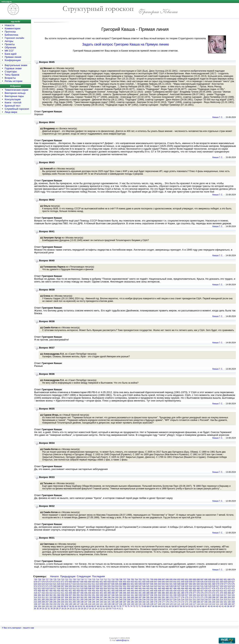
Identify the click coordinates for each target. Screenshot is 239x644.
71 (139, 606)
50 (198, 606)
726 (51, 579)
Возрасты (10, 78)
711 (109, 579)
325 (194, 595)
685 (210, 579)
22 (74, 609)
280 (167, 597)
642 (175, 582)
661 (101, 582)
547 (140, 586)
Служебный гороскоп (17, 109)
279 (171, 597)
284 (152, 597)
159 (233, 602)
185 (132, 602)
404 (90, 593)
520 (43, 588)
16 (90, 609)
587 (187, 584)
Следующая (84, 576)
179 (156, 602)
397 (117, 593)
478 (206, 588)
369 (225, 593)
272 (198, 597)
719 (78, 579)
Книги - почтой (13, 103)
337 (148, 595)
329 (179, 595)
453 (101, 591)
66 (153, 606)
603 (125, 584)
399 (109, 593)
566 (66, 586)
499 (125, 588)
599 (140, 584)
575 (233, 584)
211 (233, 600)
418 (35, 593)
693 (179, 579)
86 (98, 606)
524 (229, 586)
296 (105, 597)
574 (35, 586)
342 (128, 595)
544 (152, 586)
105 (39, 606)
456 (90, 591)
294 (113, 597)
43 (217, 606)
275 (187, 597)
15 (93, 609)
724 (59, 579)
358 (66, 595)
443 (140, 591)
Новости (10, 25)
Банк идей (11, 54)
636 (198, 582)
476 (214, 588)
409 (70, 593)
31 (49, 609)
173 (179, 602)
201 (70, 602)
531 (202, 586)
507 (94, 588)
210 (35, 602)
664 (90, 582)
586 (190, 584)
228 (167, 600)
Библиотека (11, 35)
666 (82, 582)
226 (175, 600)
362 (51, 595)
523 (233, 586)
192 (105, 602)
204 (59, 602)
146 (82, 604)
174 (175, 602)
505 (101, 588)
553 (117, 586)
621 (55, 584)
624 (43, 584)
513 (70, 588)
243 (109, 600)
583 (202, 584)
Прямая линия (13, 57)
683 (218, 579)
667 (78, 582)
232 (152, 600)
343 (125, 595)
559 (94, 586)
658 (113, 582)
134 (128, 604)
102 (51, 606)
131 (140, 604)
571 (47, 586)
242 (113, 600)
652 (136, 582)
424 (214, 591)
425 (210, 591)
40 (225, 606)
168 (198, 602)
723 (63, 579)
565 (70, 586)
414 (51, 593)
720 (74, 579)
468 (43, 591)
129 (148, 604)
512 (74, 588)
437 (163, 591)
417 (39, 593)
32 (46, 609)
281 (163, 597)
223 (187, 600)
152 (59, 604)
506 (97, 588)
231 (156, 600)
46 (209, 606)
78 (120, 606)
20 (79, 609)
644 (167, 582)
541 (163, 586)
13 (99, 609)
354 (82, 595)
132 (136, 604)
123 (171, 604)
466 (51, 591)
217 (210, 600)
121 (179, 604)
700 (152, 579)
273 (194, 597)
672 (59, 582)
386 (159, 593)
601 (132, 584)
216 (214, 600)
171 (187, 602)
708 (121, 579)
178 (159, 602)
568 (59, 586)
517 (55, 588)
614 (82, 584)
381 (179, 593)
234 (144, 600)
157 (39, 604)
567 (63, 586)
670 (66, 582)
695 (171, 579)
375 (202, 593)
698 (159, 579)
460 (74, 591)
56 (181, 606)
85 (101, 606)
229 (163, 600)
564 (74, 586)
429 (194, 591)
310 (51, 597)
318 (221, 595)
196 (90, 602)
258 (51, 600)
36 (35, 609)
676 (43, 582)
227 (171, 600)
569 (55, 586)
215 (218, 600)
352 (90, 595)
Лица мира (11, 112)
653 (132, 582)
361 (55, 595)
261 (39, 600)
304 (74, 597)
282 (159, 597)
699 (156, 579)
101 (55, 606)
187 (125, 602)
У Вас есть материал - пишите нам (18, 628)
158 (35, 604)
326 (190, 595)
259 (47, 600)
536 (183, 586)
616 (74, 584)
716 (90, 579)
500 (121, 588)
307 (63, 597)
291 (125, 597)
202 (66, 602)
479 (202, 588)
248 (90, 600)
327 (187, 595)
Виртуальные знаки (16, 65)
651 (140, 582)
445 (132, 591)
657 (117, 582)
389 (148, 593)
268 (214, 597)
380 (183, 593)
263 (233, 597)
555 (109, 586)
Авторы (9, 41)
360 (59, 595)
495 (140, 588)
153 (55, 604)
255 (63, 600)
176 (167, 602)
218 (206, 600)
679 (233, 579)
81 (112, 606)
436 (167, 591)
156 (43, 604)
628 (229, 582)
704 (136, 579)
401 (101, 593)
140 (105, 604)
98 (65, 606)
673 (55, 582)
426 (206, 591)
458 (82, 591)
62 (164, 606)
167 (202, 602)
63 (162, 606)
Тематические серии (16, 90)
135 (125, 604)
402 (97, 593)
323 (202, 595)
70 (142, 606)
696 (167, 579)
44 (214, 606)
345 (117, 595)
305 (70, 597)
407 (78, 593)
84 (104, 606)
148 (74, 604)
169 (194, 602)
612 (90, 584)
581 (210, 584)
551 (125, 586)
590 (175, 584)
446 (128, 591)
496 (136, 588)
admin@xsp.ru (123, 640)
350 (97, 595)
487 (171, 588)
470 (35, 591)
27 (60, 609)
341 (132, 595)
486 (175, 588)
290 (128, 597)
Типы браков (12, 75)
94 (76, 606)
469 (39, 591)
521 (39, 588)
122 (175, 604)
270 (206, 597)
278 (175, 597)
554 (113, 586)
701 (148, 579)
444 (136, 591)
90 (87, 606)
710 (113, 579)
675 (47, 582)
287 (140, 597)
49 (201, 606)
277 (179, 597)
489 (163, 588)
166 (206, 602)
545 (148, 586)
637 (194, 582)
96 (70, 606)
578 (221, 584)
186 (128, 602)
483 (187, 588)
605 (117, 584)
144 (90, 604)
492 (152, 588)
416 (43, 593)
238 (128, 600)
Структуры (11, 72)
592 (167, 584)
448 (121, 591)
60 (170, 606)
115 (202, 604)
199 (78, 602)
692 (183, 579)
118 (190, 604)
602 (128, 584)
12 (101, 609)
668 (74, 582)
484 (183, 588)
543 (156, 586)
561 (86, 586)
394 (128, 593)
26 (63, 609)
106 (35, 606)
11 (104, 609)
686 (206, 579)
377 (194, 593)
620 (59, 584)
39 (228, 606)
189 (117, 602)
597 (148, 584)
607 (109, 584)
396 (121, 593)
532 (198, 586)
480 (198, 588)
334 (159, 595)
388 (152, 593)
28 (57, 609)
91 (84, 606)
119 (187, 604)
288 (136, 597)
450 (113, 591)
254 (66, 600)
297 (101, 597)
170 (190, 602)
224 (183, 600)
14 (96, 609)
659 (109, 582)
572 (43, 586)
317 (225, 595)
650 (144, 582)
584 (198, 584)
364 (43, 595)
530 (206, 586)
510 (82, 588)
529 (210, 586)
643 (171, 582)
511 (78, 588)
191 (109, 602)
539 (171, 586)
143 (94, 604)
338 (144, 595)
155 (47, 604)
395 (125, 593)
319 (218, 595)
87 (95, 606)
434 (175, 591)
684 (214, 579)
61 (167, 606)
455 (94, 591)
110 (221, 604)
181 (148, 602)
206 (51, 602)
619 (63, 584)
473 (225, 588)
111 (218, 604)
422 (221, 591)
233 (148, 600)
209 (39, 602)
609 (101, 584)
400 (105, 593)
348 (105, 595)
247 (94, 600)
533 (194, 586)
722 (66, 579)
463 (63, 591)
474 (221, 588)
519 (47, 588)
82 (109, 606)
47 (206, 606)
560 (90, 586)
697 (163, 579)
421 (225, 591)
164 (214, 602)
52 (192, 606)
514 (66, 588)
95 (73, 606)
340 (136, 595)
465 (55, 591)
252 (74, 600)
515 (63, 588)
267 (218, 597)
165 (210, 602)
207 (47, 602)
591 (171, 584)
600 (136, 584)
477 (210, 588)
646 (159, 582)
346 (113, 595)
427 (202, 591)
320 (214, 595)
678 (35, 582)
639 (187, 582)
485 (179, 588)
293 (117, 597)
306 (66, 597)
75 (128, 606)
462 (66, 591)
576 (229, 584)
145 (86, 604)
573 (39, 586)
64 (159, 606)
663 (94, 582)
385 (163, 593)
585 (194, 584)
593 (163, 584)
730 (35, 579)
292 (121, 597)
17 (88, 609)
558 (97, 586)
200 (74, 602)
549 (132, 586)
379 (187, 593)
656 (121, 582)
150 (66, 604)
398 (113, 593)
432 (183, 591)
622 (51, 584)
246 (97, 600)
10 (107, 609)
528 (214, 586)
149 (70, 604)
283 (156, 597)
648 (152, 582)
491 (156, 588)
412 (59, 593)
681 (225, 579)
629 (225, 582)
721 (70, 579)
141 (101, 604)
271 (202, 597)
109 (225, 604)
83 (106, 606)
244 (105, 600)
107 (233, 604)
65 (156, 606)
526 (221, 586)
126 (159, 604)
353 (86, 595)
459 (78, 591)
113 (210, 604)
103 (47, 606)
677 (39, 582)
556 (105, 586)
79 (117, 606)
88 (92, 606)
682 (221, 579)
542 (159, 586)
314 (35, 597)
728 (43, 579)
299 (94, 597)
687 (202, 579)
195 (94, 602)
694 (175, 579)
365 (39, 595)
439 (156, 591)
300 (90, 597)
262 (35, 600)
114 (206, 604)
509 (86, 588)
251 (78, 600)
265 (225, 597)
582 (206, 584)
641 (179, 582)
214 (221, 600)
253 (70, 600)
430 (190, 591)
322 (206, 595)
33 (43, 609)
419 (233, 591)
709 (117, 579)
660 (105, 582)
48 (203, 606)
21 (76, 609)
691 (187, 579)
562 (82, 586)
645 (163, 582)
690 (190, 579)
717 (86, 579)
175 (171, 602)
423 (218, 591)
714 (97, 579)
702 (144, 579)
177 (163, 602)
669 (70, 582)
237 (132, 600)
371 (218, 593)
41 (223, 606)
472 (229, 588)
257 (55, 600)
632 (214, 582)
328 (183, 595)
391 (140, 593)
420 (229, 591)
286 (144, 597)
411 (63, 593)
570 (51, 586)
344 (121, 595)
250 (82, 600)
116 (198, 604)
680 (229, 579)
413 (55, 593)
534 (190, 586)
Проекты (10, 44)
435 (171, 591)
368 (229, 593)
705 (132, 579)
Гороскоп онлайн (14, 38)
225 (179, 600)
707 (125, 579)
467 (47, 591)
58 (176, 606)
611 (94, 584)
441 (148, 591)
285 (148, 597)
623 (47, 584)
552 (121, 586)
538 (175, 586)
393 (132, 593)
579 (218, 584)
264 (229, 597)
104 (43, 606)
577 (225, 584)
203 (63, 602)
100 (59, 606)
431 (187, 591)
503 (109, 588)
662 (97, 582)
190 (113, 602)
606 (113, 584)
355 (78, 595)
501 (117, 588)
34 (41, 609)
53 (189, 606)
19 (82, 609)
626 (35, 584)
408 (74, 593)
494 (144, 588)
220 (198, 600)
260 (43, 600)
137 (117, 604)
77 (123, 606)
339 (140, 595)
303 (78, 597)
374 (206, 593)
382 (175, 593)
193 (101, 602)
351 (94, 595)
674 (51, 582)
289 (132, 597)
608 (105, 584)
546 (144, 586)
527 (218, 586)
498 (128, 588)
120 (183, 604)
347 (109, 595)
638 (190, 582)
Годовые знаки (13, 68)
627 (233, 582)
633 (210, 582)
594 (159, 584)
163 (218, 602)
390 (144, 593)
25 (65, 609)
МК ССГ (9, 51)
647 (156, 582)
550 (128, 586)
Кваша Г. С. (218, 117)
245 (101, 600)
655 (125, 582)
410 (66, 593)
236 (136, 600)
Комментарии (13, 28)
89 (90, 606)
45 (212, 606)
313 (39, 597)
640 (183, 582)
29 (54, 609)
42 (220, 606)
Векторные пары (14, 96)
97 (68, 606)
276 (183, 597)
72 (137, 606)
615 (78, 584)
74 (131, 606)
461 (70, 591)
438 (159, 591)
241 (117, 600)
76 (126, 606)
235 (140, 600)
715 (94, 579)
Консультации (13, 99)
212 (229, 600)
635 (202, 582)
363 (47, 595)
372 (214, 593)
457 (86, 591)
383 (171, 593)
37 (234, 606)
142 (97, 604)
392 (136, 593)
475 (218, 588)
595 (156, 584)
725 (55, 579)
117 (194, 604)
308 (59, 597)
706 (128, 579)
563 (78, 586)
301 (86, 597)
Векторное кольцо (15, 93)
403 (94, 593)
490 (159, 588)
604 (121, 584)
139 (109, 604)
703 (140, 579)
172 (183, 602)
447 (125, 591)
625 (39, 584)
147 (78, 604)
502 (113, 588)
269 (210, 597)
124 (167, 604)
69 (145, 606)
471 (233, 588)
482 (190, 588)
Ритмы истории (14, 81)
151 (63, 604)
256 (59, 600)
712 (105, 579)
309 (55, 597)
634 (206, 582)
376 (198, 593)
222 (190, 600)
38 (231, 606)
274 (190, 597)
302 (82, 597)
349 (101, 595)
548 (136, 586)
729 (39, 579)
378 (190, 593)
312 (43, 597)
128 (152, 604)
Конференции (13, 60)
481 (194, 588)
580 (214, 584)
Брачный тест (13, 106)
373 (210, 593)
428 (198, 591)
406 (82, 593)
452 (105, 591)
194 (97, 602)
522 (35, 588)
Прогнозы (10, 32)
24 (68, 609)
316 (229, 595)
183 (140, 602)
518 (51, 588)
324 (198, 595)
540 (167, 586)
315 (233, 595)
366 (35, 595)
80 (115, 606)
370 (221, 593)
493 (148, 588)
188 (121, 602)
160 (229, 602)
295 (109, 597)
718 (82, 579)
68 (148, 606)
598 (144, 584)
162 (221, 602)
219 (202, 600)
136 (121, 604)
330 (175, 595)
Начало (54, 576)
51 (195, 606)
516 (59, 588)
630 (221, 582)
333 (163, 595)
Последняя (98, 576)
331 (171, 595)
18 (85, 609)
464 (59, 591)
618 (66, 584)
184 (136, 602)
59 (173, 606)
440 (152, 591)
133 (132, 604)
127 (156, 604)
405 (86, 593)
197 (86, 602)
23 (71, 609)
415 (47, 593)
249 (86, 600)
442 (144, 591)
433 (179, 591)
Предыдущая (68, 576)
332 (167, 595)
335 (156, 595)
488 (167, 588)
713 (101, 579)
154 (51, 604)
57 (178, 606)
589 (179, 584)
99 (62, 606)
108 (229, 604)
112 (214, 604)
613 (86, 584)
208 (43, 602)
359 (63, 595)
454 (97, 591)
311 (47, 597)
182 (144, 602)
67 (151, 606)
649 (148, 582)
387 (156, 593)
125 (163, 604)
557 (101, 586)
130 (144, 604)
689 (194, 579)
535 (187, 586)
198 (82, 602)
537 (179, 586)
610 (97, 584)
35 (38, 609)
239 (125, 600)
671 (63, 582)
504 (105, 588)
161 (225, 602)
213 (225, 600)
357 (70, 595)
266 (221, 597)
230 (159, 600)
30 (52, 609)
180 (152, 602)
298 (97, 597)
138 (113, 604)
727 (47, 579)
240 (121, 600)
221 (194, 600)
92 (81, 606)
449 (117, 591)
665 (86, 582)
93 (79, 606)
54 (187, 606)
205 (55, 602)
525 (225, 586)
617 (70, 584)
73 (134, 606)
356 (74, 595)
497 (132, 588)
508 (90, 588)
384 (167, 593)
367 (233, 593)
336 (152, 595)
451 (109, 591)
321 (210, 595)
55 (184, 606)
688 (198, 579)
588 (183, 584)
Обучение (10, 47)
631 (218, 582)
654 (128, 582)
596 (152, 584)
